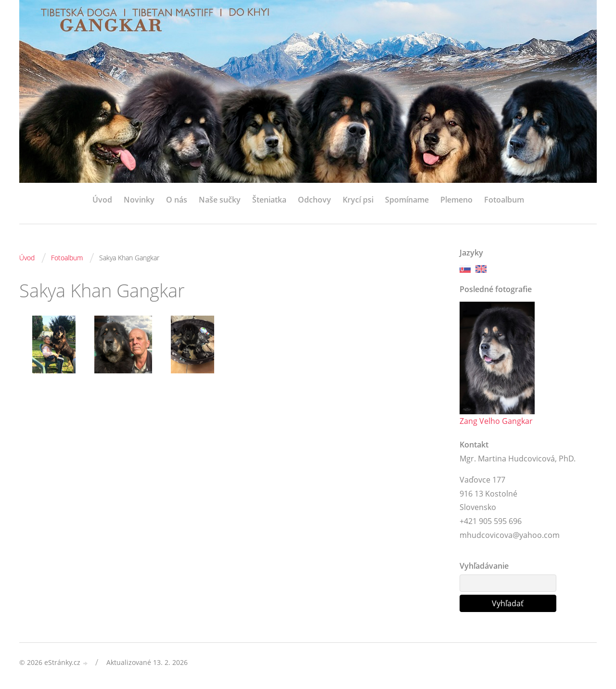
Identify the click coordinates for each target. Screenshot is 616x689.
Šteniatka (269, 200)
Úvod (102, 200)
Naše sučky (220, 200)
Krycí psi (358, 200)
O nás (177, 200)
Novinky (139, 200)
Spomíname (407, 200)
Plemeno (456, 200)
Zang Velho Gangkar (496, 421)
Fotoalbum (504, 200)
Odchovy (314, 200)
